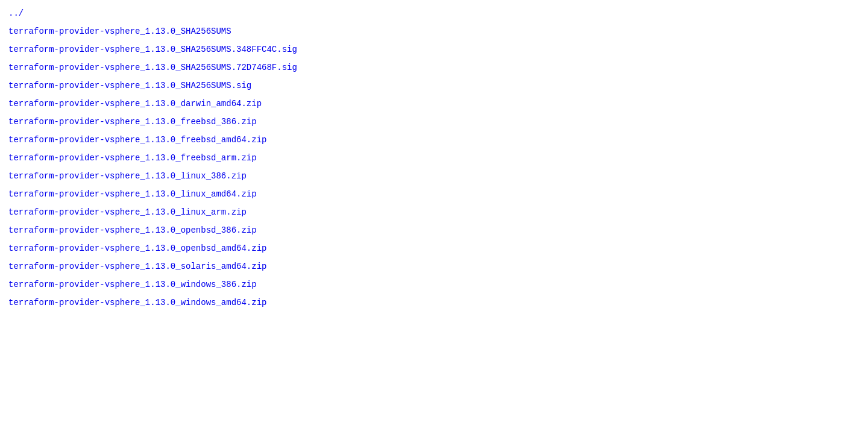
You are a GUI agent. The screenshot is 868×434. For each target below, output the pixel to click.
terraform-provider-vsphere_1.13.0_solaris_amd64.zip (137, 293)
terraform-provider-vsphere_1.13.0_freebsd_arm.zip (133, 173)
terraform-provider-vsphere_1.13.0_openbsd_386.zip (133, 253)
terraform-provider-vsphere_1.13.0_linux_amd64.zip (133, 213)
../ (16, 14)
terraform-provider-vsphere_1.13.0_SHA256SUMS (120, 34)
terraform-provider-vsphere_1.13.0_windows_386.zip (133, 313)
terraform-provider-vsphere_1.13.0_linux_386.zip (127, 193)
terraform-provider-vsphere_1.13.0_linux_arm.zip (127, 233)
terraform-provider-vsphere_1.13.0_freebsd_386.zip (133, 134)
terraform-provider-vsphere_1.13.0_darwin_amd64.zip (135, 114)
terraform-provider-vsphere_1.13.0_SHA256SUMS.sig (130, 94)
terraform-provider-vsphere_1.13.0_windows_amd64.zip (137, 332)
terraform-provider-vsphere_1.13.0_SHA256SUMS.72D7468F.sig (153, 74)
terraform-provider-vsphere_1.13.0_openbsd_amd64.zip (137, 273)
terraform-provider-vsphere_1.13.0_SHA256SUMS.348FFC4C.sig (153, 54)
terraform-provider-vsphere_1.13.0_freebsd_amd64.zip (137, 153)
